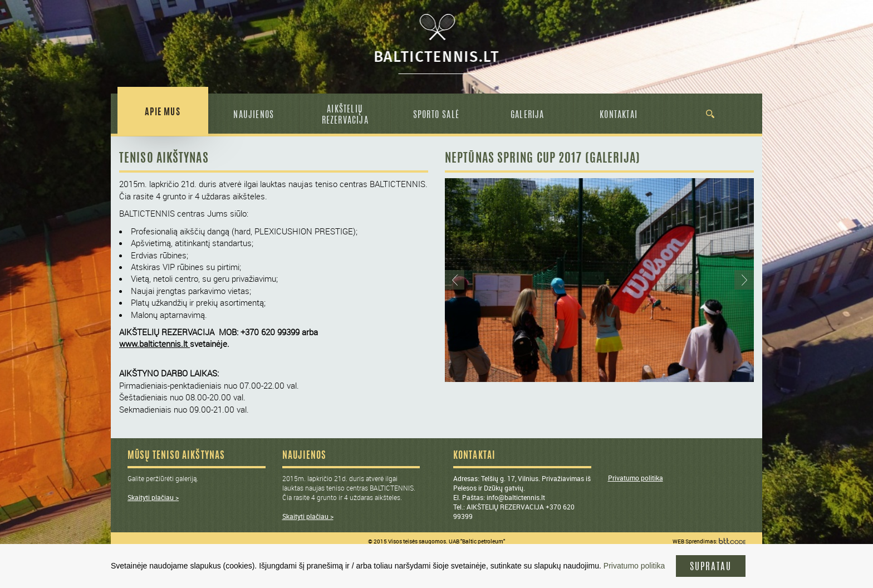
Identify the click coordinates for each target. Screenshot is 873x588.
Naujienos (254, 115)
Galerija (528, 115)
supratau (711, 567)
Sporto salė (436, 115)
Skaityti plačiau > (153, 497)
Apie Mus (163, 112)
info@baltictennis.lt (516, 497)
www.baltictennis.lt (153, 344)
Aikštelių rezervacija (345, 115)
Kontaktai (619, 115)
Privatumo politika (636, 478)
